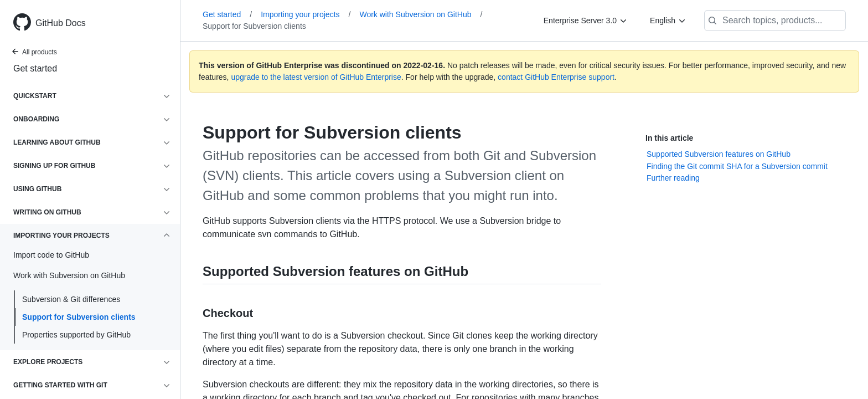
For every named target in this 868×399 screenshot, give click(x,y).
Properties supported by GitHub (76, 335)
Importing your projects (306, 14)
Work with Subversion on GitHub (421, 14)
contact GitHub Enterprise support (556, 77)
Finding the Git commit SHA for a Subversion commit (737, 166)
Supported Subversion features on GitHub (719, 154)
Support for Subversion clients (79, 317)
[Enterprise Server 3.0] (586, 21)
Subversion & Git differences (71, 299)
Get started (35, 68)
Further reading (673, 178)
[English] (668, 21)
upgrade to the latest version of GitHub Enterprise (316, 77)
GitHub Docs (61, 23)
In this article (669, 138)
